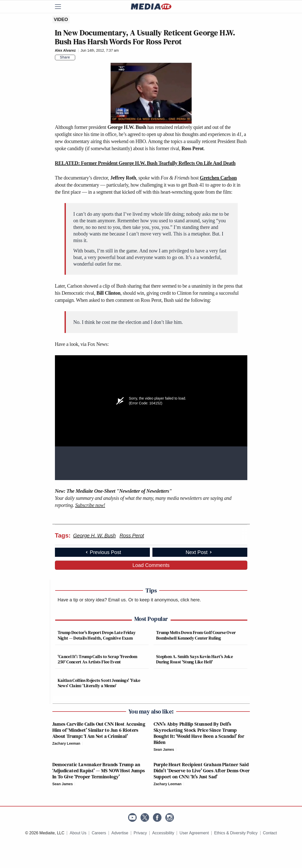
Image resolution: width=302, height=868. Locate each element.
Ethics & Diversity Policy (236, 833)
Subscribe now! (90, 505)
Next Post (199, 552)
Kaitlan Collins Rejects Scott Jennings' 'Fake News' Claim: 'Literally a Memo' (99, 683)
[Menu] (61, 7)
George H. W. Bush (94, 536)
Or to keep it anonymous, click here (164, 600)
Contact (270, 833)
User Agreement (194, 833)
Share (65, 57)
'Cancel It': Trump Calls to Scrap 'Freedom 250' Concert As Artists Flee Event (98, 659)
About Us (78, 833)
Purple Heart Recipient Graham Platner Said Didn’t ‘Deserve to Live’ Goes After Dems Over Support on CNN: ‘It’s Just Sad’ (202, 771)
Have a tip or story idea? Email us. (92, 600)
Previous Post (103, 552)
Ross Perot (132, 536)
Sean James (164, 749)
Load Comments (151, 565)
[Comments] (78, 57)
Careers (99, 833)
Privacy (140, 833)
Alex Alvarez (65, 50)
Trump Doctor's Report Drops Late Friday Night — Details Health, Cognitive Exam (97, 635)
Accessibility (163, 833)
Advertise (120, 833)
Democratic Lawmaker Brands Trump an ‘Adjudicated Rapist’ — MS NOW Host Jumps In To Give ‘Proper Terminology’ (99, 771)
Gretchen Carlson (218, 178)
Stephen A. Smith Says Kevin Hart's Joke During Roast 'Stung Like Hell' (195, 659)
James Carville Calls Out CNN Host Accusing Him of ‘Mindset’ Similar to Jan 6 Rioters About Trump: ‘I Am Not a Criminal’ (99, 730)
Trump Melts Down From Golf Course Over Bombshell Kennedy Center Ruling (196, 635)
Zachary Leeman (66, 743)
